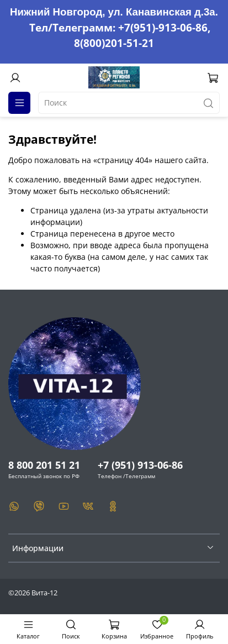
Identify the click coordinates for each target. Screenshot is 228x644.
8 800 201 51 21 (44, 465)
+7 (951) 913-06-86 (140, 465)
